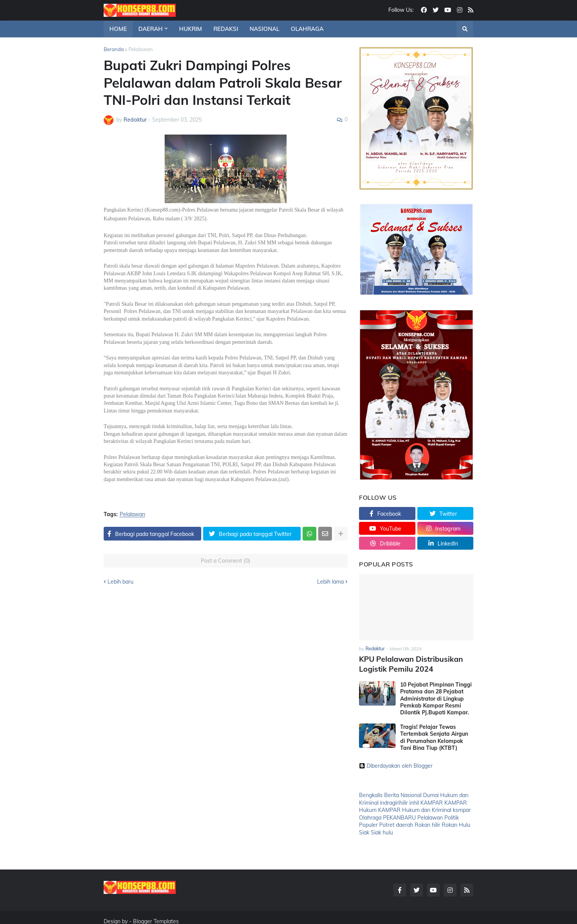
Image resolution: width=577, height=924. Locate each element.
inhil (414, 801)
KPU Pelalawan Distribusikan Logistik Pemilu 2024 (407, 663)
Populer (368, 823)
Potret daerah (396, 823)
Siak (364, 831)
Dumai (431, 794)
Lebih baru (120, 582)
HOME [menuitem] (118, 29)
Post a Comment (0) (226, 561)
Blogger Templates (156, 914)
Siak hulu (382, 831)
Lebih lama (330, 582)
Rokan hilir (427, 823)
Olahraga (370, 816)
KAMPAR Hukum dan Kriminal (415, 808)
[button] (465, 29)
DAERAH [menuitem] (151, 29)
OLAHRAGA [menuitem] (307, 29)
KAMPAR (432, 801)
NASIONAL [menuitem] (264, 29)
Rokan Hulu (456, 823)
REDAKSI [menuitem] (226, 29)
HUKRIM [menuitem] (191, 29)
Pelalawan (141, 49)
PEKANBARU (399, 816)
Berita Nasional (403, 794)
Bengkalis (371, 794)
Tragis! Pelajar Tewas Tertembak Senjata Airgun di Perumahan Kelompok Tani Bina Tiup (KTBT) (434, 736)
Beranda (114, 49)
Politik (452, 816)
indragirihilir (394, 801)
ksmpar (462, 808)
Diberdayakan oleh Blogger (396, 764)
